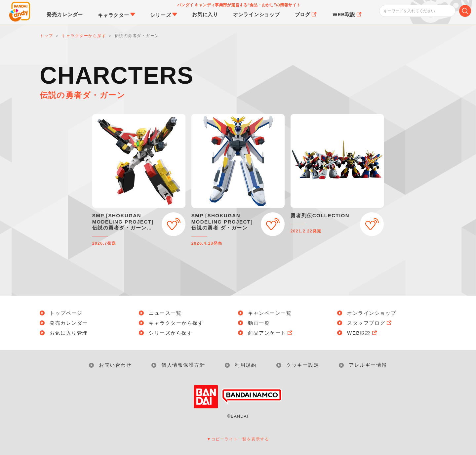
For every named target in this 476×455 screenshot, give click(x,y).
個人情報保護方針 (183, 365)
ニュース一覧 (165, 313)
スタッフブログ (370, 323)
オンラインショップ (372, 313)
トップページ (66, 313)
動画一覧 (259, 323)
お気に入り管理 (69, 333)
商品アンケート (271, 333)
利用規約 (246, 365)
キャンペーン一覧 (270, 313)
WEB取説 (363, 333)
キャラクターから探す (176, 323)
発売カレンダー (69, 323)
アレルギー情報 (368, 365)
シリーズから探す (171, 333)
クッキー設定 (303, 365)
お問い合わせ (115, 365)
